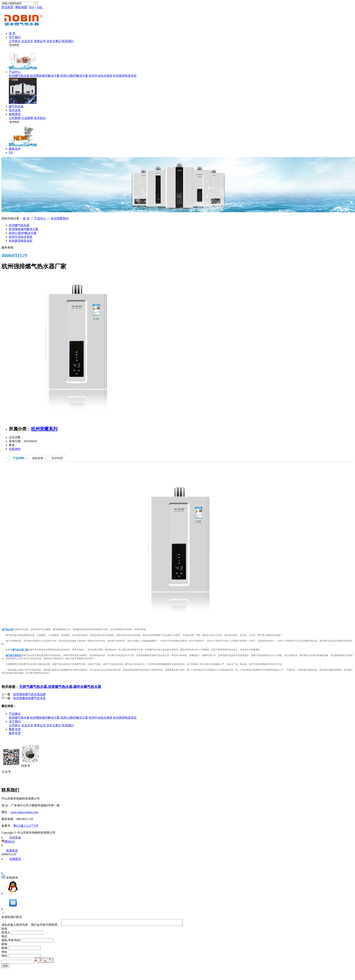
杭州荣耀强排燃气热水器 (29, 698)
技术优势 (15, 110)
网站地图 (21, 7)
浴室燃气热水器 (60, 687)
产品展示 (15, 714)
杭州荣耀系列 (60, 218)
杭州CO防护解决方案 (74, 76)
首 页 (12, 33)
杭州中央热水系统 (101, 76)
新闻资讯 (15, 114)
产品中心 (15, 72)
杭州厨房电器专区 (125, 76)
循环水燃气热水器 (87, 687)
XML (40, 7)
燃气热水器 (16, 106)
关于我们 (15, 37)
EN (11, 152)
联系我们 (68, 41)
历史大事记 (54, 41)
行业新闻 (27, 118)
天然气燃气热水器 (33, 687)
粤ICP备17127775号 (26, 826)
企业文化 (27, 41)
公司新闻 (15, 118)
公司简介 (15, 41)
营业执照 (7, 7)
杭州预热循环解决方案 (45, 76)
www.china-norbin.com (24, 812)
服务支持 (15, 149)
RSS (32, 7)
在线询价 (15, 449)
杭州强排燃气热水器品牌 (29, 694)
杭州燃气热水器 (19, 76)
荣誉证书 (40, 41)
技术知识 (40, 118)
